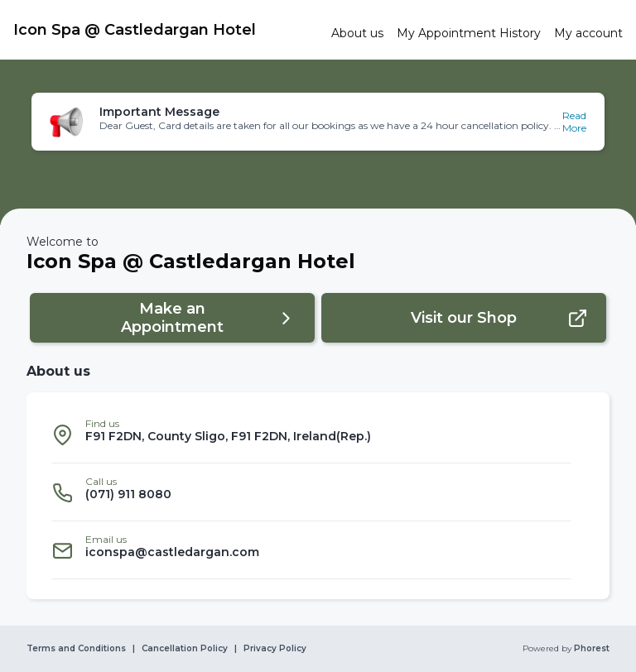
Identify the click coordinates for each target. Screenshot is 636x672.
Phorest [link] (590, 649)
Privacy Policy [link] (275, 649)
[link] (166, 30)
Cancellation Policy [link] (185, 649)
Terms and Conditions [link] (76, 649)
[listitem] (311, 434)
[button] (318, 122)
